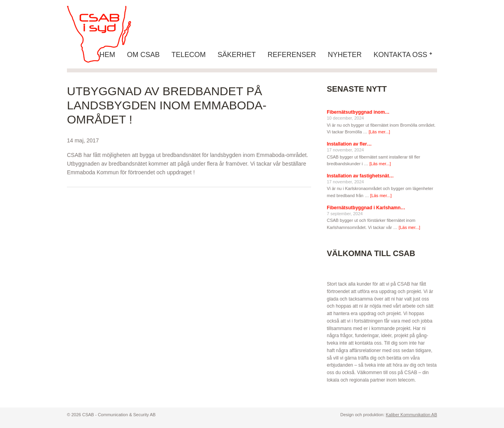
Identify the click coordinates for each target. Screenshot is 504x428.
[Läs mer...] (379, 132)
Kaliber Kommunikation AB (411, 415)
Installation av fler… (349, 144)
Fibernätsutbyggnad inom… (358, 112)
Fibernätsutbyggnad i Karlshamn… (366, 208)
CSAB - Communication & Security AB (106, 34)
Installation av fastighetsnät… (360, 176)
